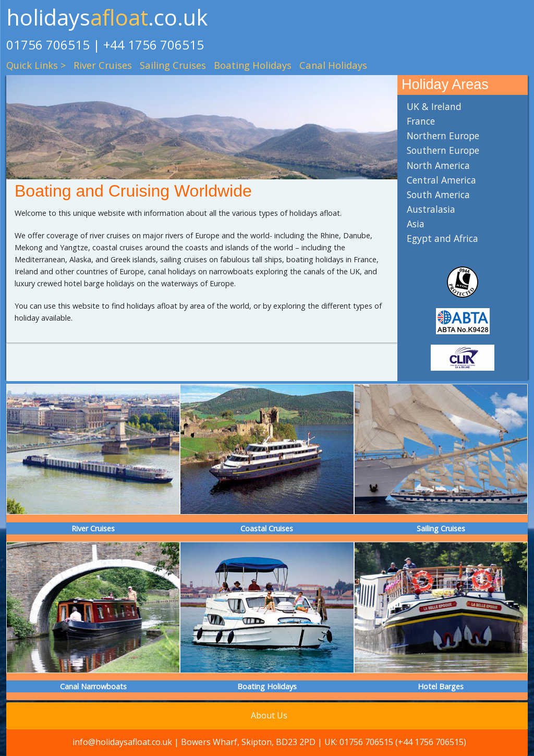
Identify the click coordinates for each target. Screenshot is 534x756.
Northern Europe (443, 136)
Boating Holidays (253, 65)
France (421, 121)
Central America (441, 180)
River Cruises (103, 65)
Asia (416, 224)
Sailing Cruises (173, 65)
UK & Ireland (434, 106)
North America (438, 165)
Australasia (431, 209)
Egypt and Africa (442, 238)
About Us (269, 715)
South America (438, 194)
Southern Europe (443, 150)
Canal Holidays (333, 65)
